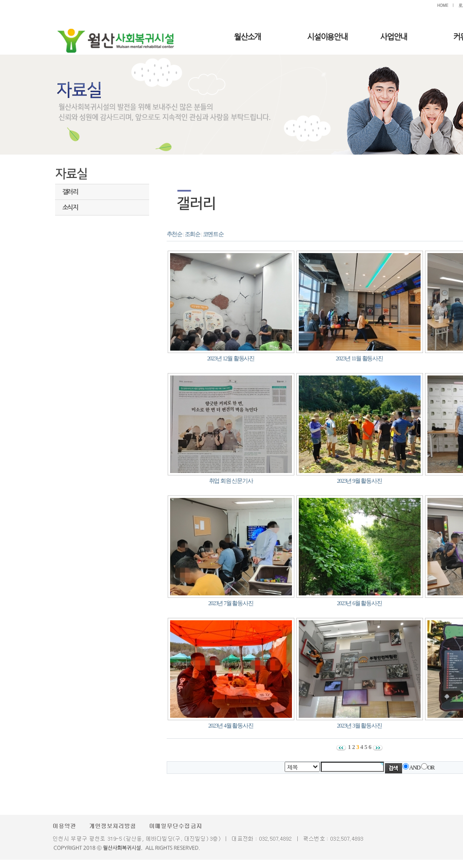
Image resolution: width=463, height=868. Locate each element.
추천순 (174, 234)
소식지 (70, 207)
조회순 (193, 234)
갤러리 (70, 192)
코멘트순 (213, 234)
